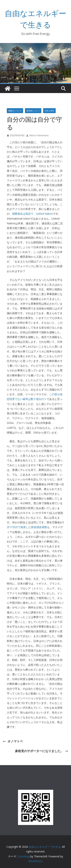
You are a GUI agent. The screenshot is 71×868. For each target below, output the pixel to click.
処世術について (33, 111)
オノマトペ (13, 741)
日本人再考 (49, 111)
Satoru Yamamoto (39, 135)
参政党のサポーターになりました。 (41, 751)
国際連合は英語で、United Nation (33, 214)
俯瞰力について (15, 111)
